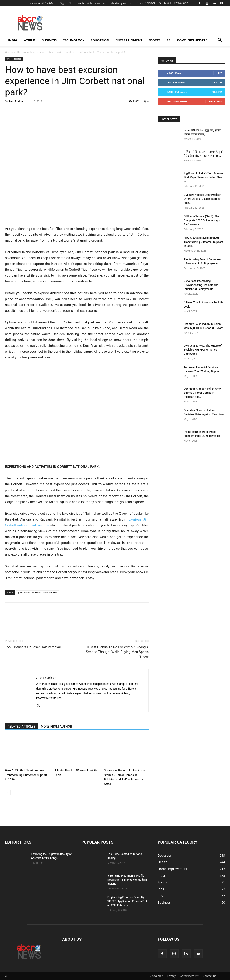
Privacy (171, 976)
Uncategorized (26, 52)
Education (100, 40)
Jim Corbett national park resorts (38, 592)
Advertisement (189, 976)
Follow (217, 82)
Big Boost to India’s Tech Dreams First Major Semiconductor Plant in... (203, 177)
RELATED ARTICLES (22, 727)
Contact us (209, 976)
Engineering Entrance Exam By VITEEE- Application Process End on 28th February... (127, 901)
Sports (154, 40)
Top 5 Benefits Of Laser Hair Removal (33, 647)
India (13, 40)
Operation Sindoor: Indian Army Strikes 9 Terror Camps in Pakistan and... (203, 393)
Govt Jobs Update (192, 40)
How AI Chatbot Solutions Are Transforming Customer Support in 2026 (26, 775)
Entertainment (129, 40)
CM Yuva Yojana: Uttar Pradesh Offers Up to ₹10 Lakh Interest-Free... (202, 199)
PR (169, 40)
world (29, 40)
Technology (74, 40)
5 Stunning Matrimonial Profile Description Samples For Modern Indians (127, 880)
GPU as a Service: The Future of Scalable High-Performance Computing (203, 350)
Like (219, 73)
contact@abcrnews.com (92, 3)
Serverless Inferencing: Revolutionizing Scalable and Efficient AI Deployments (201, 285)
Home (9, 52)
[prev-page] (8, 793)
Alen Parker (16, 101)
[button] (220, 41)
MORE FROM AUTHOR (56, 727)
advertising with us (121, 3)
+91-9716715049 (145, 3)
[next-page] (15, 793)
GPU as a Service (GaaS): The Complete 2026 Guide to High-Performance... (202, 220)
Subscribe (215, 101)
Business (49, 40)
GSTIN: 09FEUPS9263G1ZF (174, 3)
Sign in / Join (67, 3)
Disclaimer (156, 976)
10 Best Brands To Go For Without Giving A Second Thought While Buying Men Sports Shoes (117, 652)
